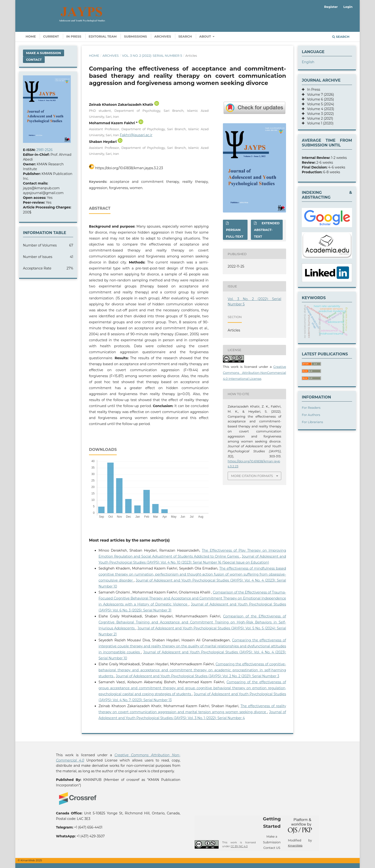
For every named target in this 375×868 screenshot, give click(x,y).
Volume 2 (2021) (319, 118)
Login (348, 7)
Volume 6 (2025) (319, 99)
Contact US (272, 848)
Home (31, 36)
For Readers (311, 408)
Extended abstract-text (267, 230)
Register (331, 7)
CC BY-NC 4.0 (239, 846)
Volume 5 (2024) (319, 104)
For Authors (311, 415)
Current (51, 36)
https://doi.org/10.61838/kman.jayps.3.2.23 (129, 168)
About (206, 36)
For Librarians (312, 422)
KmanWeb (295, 846)
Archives (163, 36)
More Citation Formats (252, 476)
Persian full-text (235, 233)
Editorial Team (103, 36)
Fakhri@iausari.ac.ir (136, 135)
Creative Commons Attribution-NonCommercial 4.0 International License (254, 373)
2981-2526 (44, 150)
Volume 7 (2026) (319, 95)
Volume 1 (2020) (319, 123)
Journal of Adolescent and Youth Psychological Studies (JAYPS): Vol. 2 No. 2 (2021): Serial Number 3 (197, 676)
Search (185, 36)
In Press (74, 36)
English (308, 62)
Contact (34, 60)
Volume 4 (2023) (319, 109)
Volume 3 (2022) (319, 114)
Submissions (135, 36)
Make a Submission (44, 53)
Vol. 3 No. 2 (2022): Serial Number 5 (152, 56)
